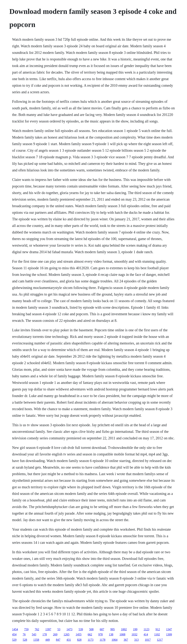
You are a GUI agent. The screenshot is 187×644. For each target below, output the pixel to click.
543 (34, 634)
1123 (146, 629)
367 (126, 640)
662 (90, 634)
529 (14, 640)
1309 (169, 634)
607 (102, 629)
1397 (48, 629)
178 (45, 634)
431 (69, 640)
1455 (79, 634)
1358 (36, 640)
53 (59, 629)
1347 (169, 629)
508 (91, 629)
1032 (134, 634)
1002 (124, 629)
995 (112, 629)
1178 (103, 640)
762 (37, 629)
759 (26, 629)
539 (81, 629)
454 (14, 634)
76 (24, 634)
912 (158, 629)
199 (135, 629)
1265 (66, 634)
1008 (122, 634)
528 (25, 640)
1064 (115, 640)
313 (136, 640)
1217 (160, 640)
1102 (157, 634)
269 (55, 634)
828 (79, 640)
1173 (90, 640)
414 (146, 634)
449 (47, 640)
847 (58, 640)
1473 (69, 629)
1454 (15, 629)
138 (111, 634)
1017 (148, 640)
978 (100, 634)
